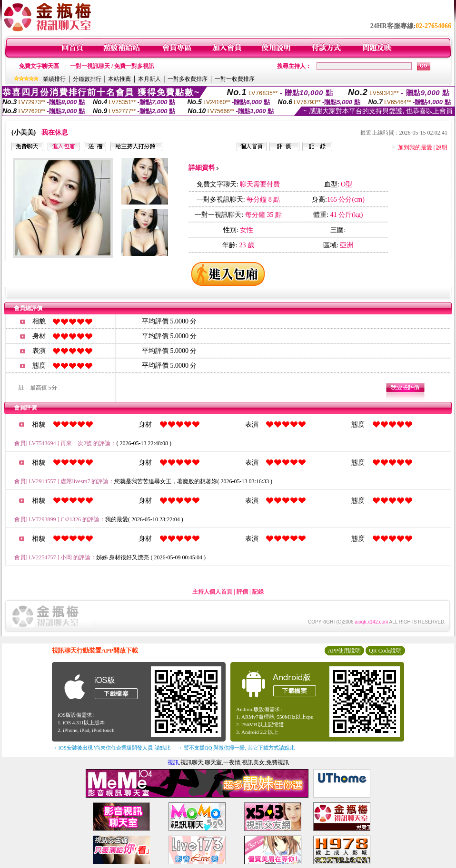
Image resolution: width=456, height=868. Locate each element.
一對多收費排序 (188, 79)
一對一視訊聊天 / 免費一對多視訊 (112, 66)
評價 (242, 592)
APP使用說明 (344, 651)
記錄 (258, 592)
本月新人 (149, 79)
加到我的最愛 (415, 147)
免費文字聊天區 (39, 66)
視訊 (173, 762)
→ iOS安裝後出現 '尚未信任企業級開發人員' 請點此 (111, 748)
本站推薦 (119, 79)
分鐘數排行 (87, 79)
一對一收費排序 (235, 79)
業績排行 (54, 79)
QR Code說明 (385, 651)
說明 (442, 147)
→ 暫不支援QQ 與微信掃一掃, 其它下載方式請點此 (236, 748)
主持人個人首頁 (212, 592)
